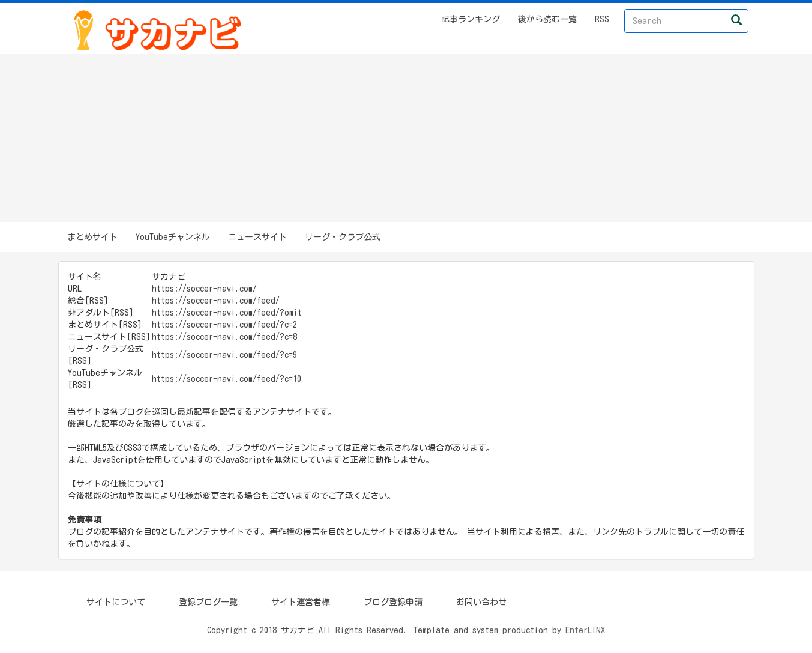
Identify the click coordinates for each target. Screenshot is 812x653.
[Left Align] (736, 20)
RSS (602, 19)
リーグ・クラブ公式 (343, 237)
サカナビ (298, 630)
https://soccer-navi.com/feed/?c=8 (224, 337)
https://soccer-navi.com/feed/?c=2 (224, 325)
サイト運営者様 (301, 602)
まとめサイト (92, 237)
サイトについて (116, 602)
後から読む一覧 (547, 19)
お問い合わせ (481, 602)
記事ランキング (471, 19)
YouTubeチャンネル (173, 237)
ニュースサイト (257, 237)
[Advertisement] (406, 138)
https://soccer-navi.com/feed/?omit (227, 313)
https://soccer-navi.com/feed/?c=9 (224, 355)
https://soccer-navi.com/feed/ (216, 301)
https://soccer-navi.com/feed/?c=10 (227, 379)
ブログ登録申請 (393, 602)
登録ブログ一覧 (208, 602)
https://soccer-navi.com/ (204, 289)
